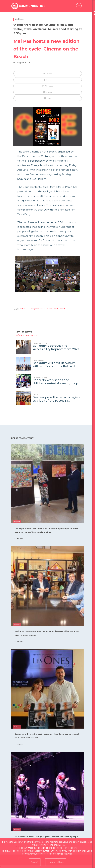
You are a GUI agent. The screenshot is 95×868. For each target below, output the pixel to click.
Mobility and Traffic (41, 343)
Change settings (56, 862)
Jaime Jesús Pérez (37, 309)
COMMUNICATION (32, 6)
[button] (48, 73)
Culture (20, 19)
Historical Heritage (41, 378)
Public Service (39, 361)
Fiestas (37, 395)
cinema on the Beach (56, 309)
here (74, 848)
